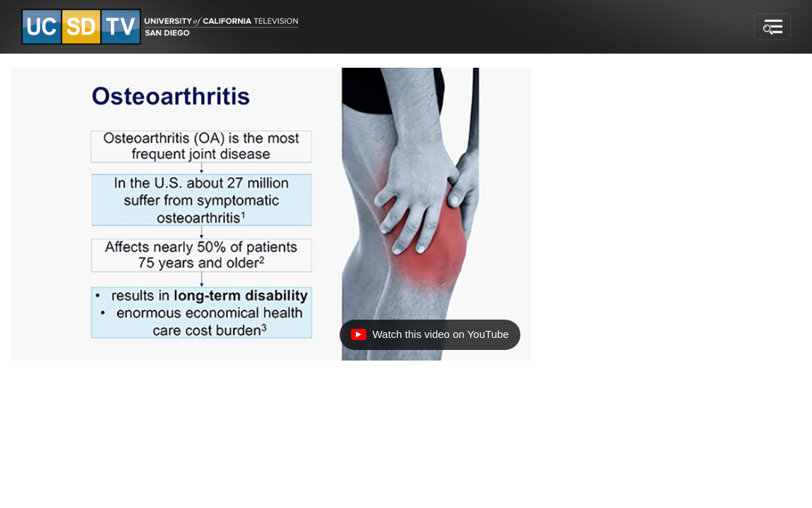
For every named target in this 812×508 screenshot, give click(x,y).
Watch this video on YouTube (429, 338)
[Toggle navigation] (772, 27)
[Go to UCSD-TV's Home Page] (162, 27)
